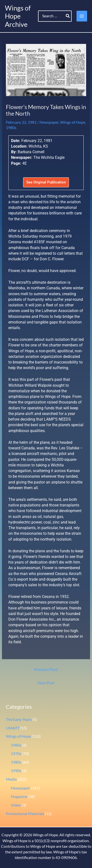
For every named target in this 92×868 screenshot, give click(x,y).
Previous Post (46, 669)
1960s (16, 745)
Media (11, 779)
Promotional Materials (25, 814)
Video (16, 805)
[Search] (68, 16)
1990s (16, 771)
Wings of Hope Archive (18, 16)
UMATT (13, 728)
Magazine (19, 797)
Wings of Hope (73, 122)
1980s (11, 128)
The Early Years (19, 719)
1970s (16, 754)
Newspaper (49, 122)
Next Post (46, 683)
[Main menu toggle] (82, 16)
